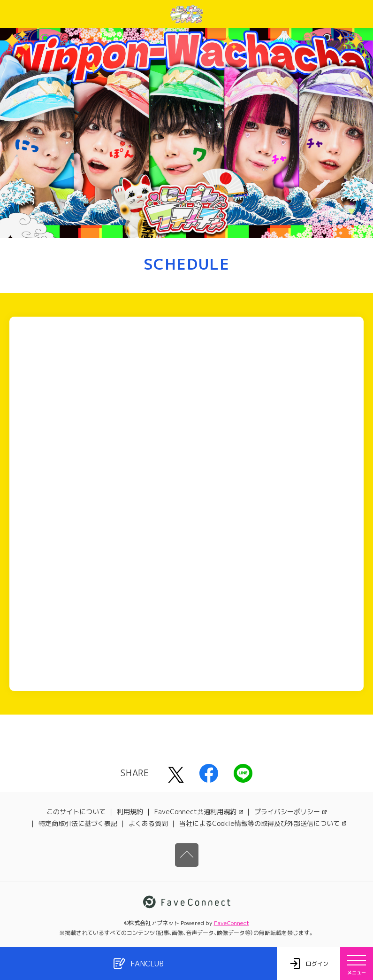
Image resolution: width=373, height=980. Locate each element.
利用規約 (130, 812)
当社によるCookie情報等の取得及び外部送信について (263, 823)
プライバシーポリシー (290, 812)
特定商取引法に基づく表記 (78, 823)
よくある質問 (148, 823)
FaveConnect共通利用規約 (199, 812)
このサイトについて (76, 812)
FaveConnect (232, 923)
